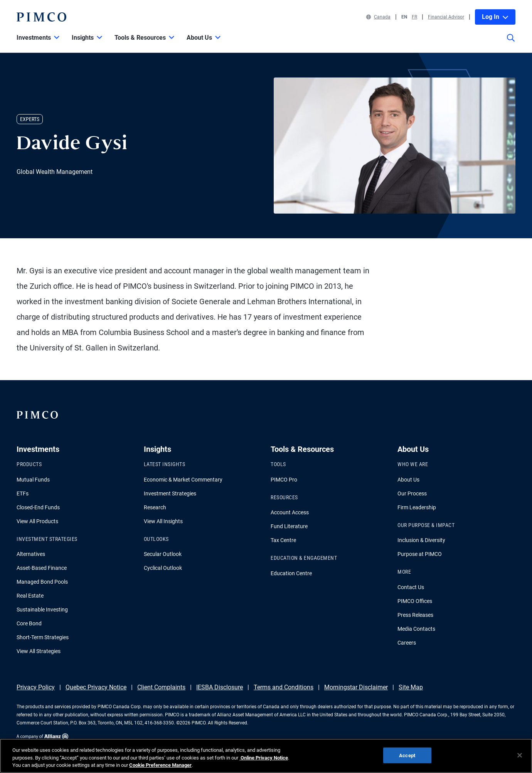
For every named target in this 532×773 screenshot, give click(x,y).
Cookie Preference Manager (160, 765)
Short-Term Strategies (43, 637)
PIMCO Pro (284, 480)
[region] (266, 756)
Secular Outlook (163, 554)
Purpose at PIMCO (420, 554)
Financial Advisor (446, 17)
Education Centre (291, 573)
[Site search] (511, 43)
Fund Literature (289, 526)
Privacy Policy (36, 687)
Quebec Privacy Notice (96, 687)
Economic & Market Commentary (183, 480)
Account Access (290, 512)
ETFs (23, 493)
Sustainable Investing (42, 610)
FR (414, 17)
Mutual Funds (33, 480)
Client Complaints (161, 687)
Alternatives (31, 554)
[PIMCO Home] (41, 17)
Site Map (411, 687)
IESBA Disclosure (220, 687)
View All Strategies (39, 651)
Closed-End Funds (38, 507)
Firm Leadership (417, 507)
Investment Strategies (170, 493)
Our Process (412, 493)
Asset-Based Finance (42, 568)
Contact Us (411, 587)
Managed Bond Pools (42, 582)
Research (155, 507)
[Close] (520, 755)
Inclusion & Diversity (421, 540)
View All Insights (163, 521)
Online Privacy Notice (264, 758)
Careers (407, 643)
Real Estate (30, 596)
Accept (407, 755)
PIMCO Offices (415, 601)
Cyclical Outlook (163, 568)
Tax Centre (283, 540)
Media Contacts (416, 629)
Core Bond (29, 623)
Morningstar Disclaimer (356, 687)
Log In (495, 17)
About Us (408, 480)
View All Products (37, 521)
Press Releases (415, 615)
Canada (378, 17)
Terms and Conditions (284, 687)
